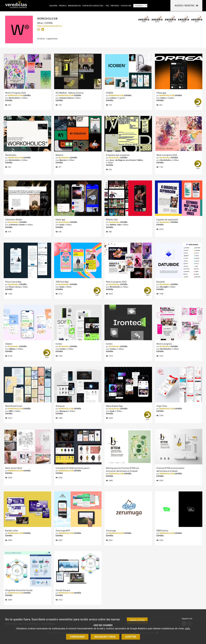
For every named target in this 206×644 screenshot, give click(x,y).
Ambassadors (74, 6)
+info (187, 629)
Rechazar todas (105, 637)
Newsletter (137, 621)
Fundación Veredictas (93, 6)
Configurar (77, 637)
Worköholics (64, 158)
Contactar (126, 6)
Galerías (53, 6)
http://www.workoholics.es (50, 26)
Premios (63, 6)
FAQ (107, 6)
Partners (115, 6)
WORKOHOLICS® (16, 95)
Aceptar (131, 637)
